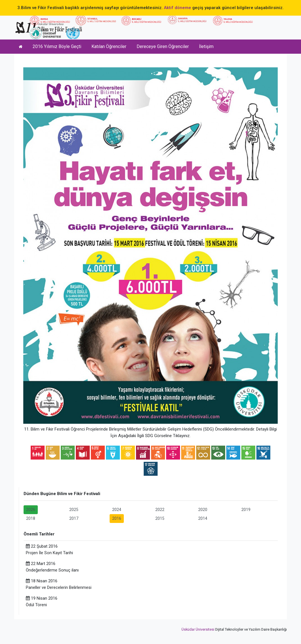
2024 (117, 510)
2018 (31, 518)
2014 (203, 518)
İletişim (206, 46)
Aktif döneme (177, 8)
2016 (117, 518)
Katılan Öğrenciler (109, 46)
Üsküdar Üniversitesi (198, 629)
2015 (160, 518)
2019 (246, 510)
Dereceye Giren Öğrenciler (163, 46)
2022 (160, 510)
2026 (31, 510)
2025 (74, 510)
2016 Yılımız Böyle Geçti (57, 46)
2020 (203, 510)
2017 (74, 518)
